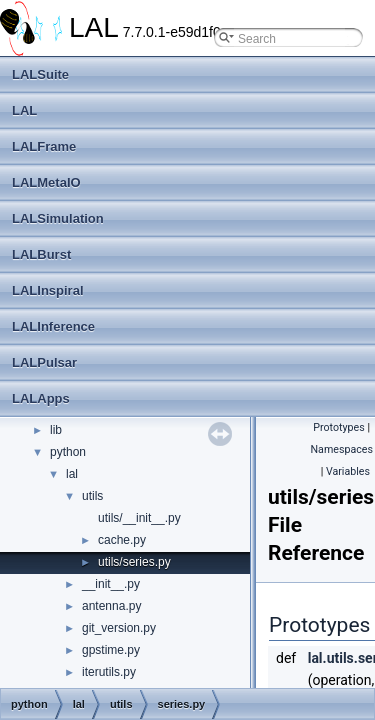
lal (72, 474)
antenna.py (111, 606)
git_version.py (119, 628)
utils (92, 496)
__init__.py (111, 584)
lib (56, 430)
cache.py (122, 540)
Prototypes (338, 427)
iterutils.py (109, 672)
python (68, 452)
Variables (348, 471)
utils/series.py (134, 562)
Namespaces (342, 449)
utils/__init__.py (139, 518)
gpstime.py (111, 650)
